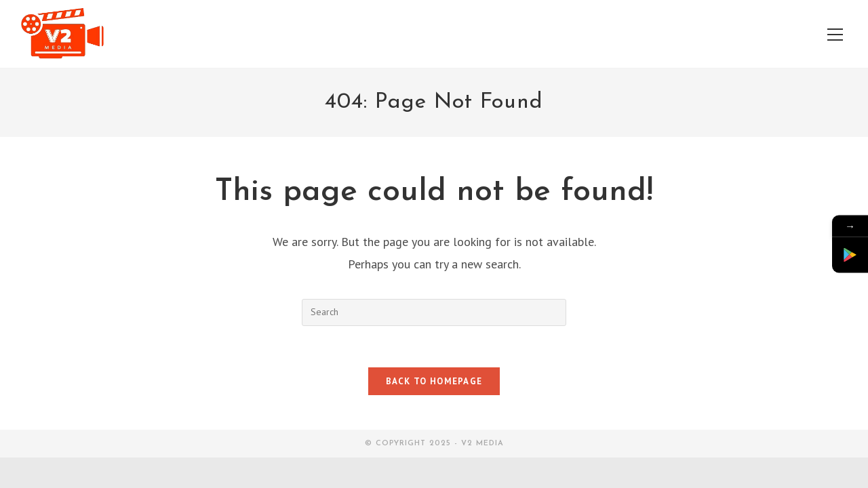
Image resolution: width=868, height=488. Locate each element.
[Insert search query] (434, 312)
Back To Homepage (434, 381)
